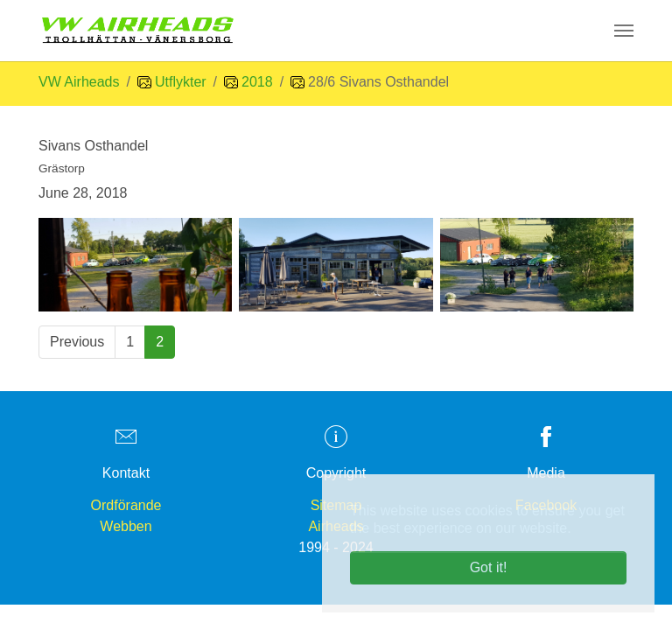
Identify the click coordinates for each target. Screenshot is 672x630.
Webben (126, 526)
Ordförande (126, 505)
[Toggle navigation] (624, 31)
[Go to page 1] (130, 342)
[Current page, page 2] (160, 342)
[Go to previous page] (77, 342)
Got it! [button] (489, 567)
